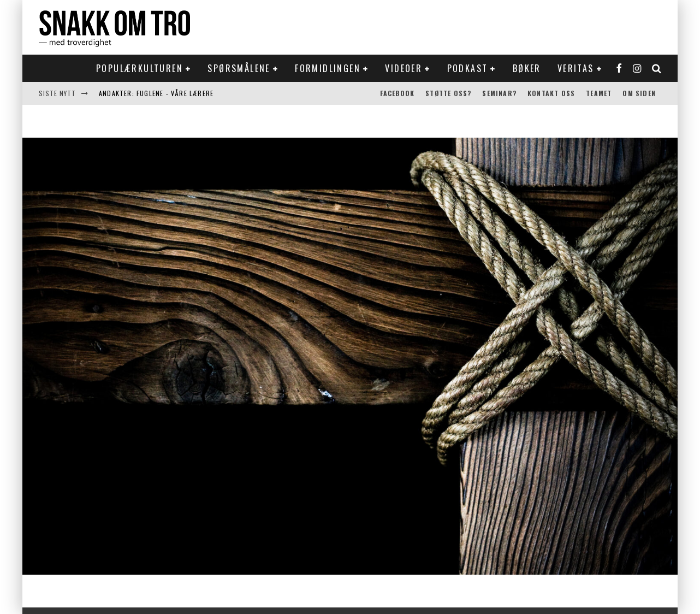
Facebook (398, 93)
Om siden (639, 93)
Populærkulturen (140, 68)
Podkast (468, 68)
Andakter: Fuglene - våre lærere (156, 93)
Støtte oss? (448, 93)
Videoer (404, 68)
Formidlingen (328, 68)
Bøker (527, 68)
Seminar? (499, 93)
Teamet (599, 93)
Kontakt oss (551, 93)
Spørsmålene (239, 68)
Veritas (576, 68)
